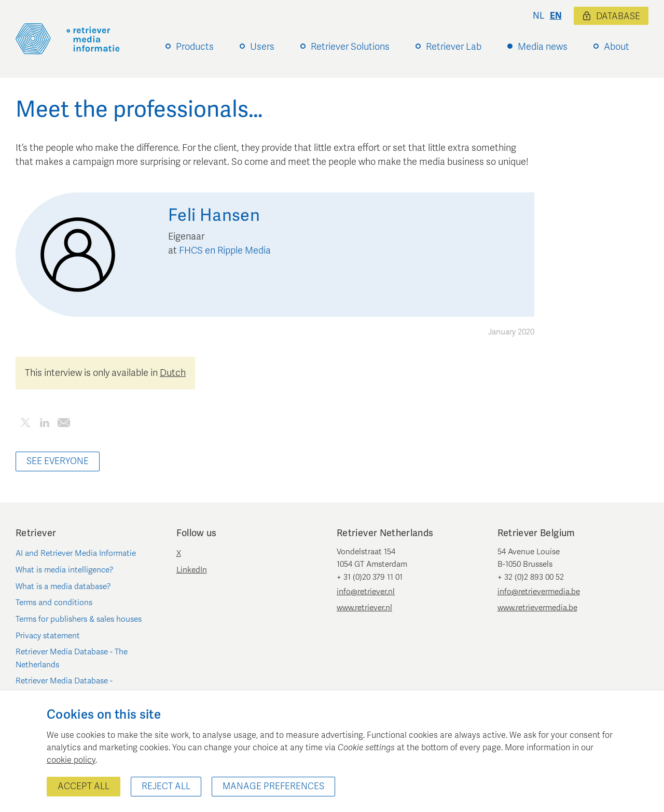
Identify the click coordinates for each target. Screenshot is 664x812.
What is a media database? (63, 586)
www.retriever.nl (364, 608)
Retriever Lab (454, 47)
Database (611, 16)
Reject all (166, 786)
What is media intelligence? (65, 570)
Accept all (84, 786)
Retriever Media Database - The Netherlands (72, 658)
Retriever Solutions (350, 47)
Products (195, 47)
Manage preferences (273, 786)
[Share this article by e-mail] (64, 424)
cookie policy (71, 760)
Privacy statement (48, 636)
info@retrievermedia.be (539, 592)
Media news (543, 47)
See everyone (58, 461)
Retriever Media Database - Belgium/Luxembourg (64, 687)
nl (538, 16)
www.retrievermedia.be (537, 608)
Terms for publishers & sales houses (79, 619)
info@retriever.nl (366, 592)
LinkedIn (192, 570)
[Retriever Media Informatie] (68, 39)
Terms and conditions (54, 603)
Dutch (173, 373)
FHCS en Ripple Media (225, 250)
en (556, 16)
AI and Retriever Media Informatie (76, 553)
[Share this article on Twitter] (25, 424)
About (617, 47)
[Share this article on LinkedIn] (44, 424)
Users (262, 47)
